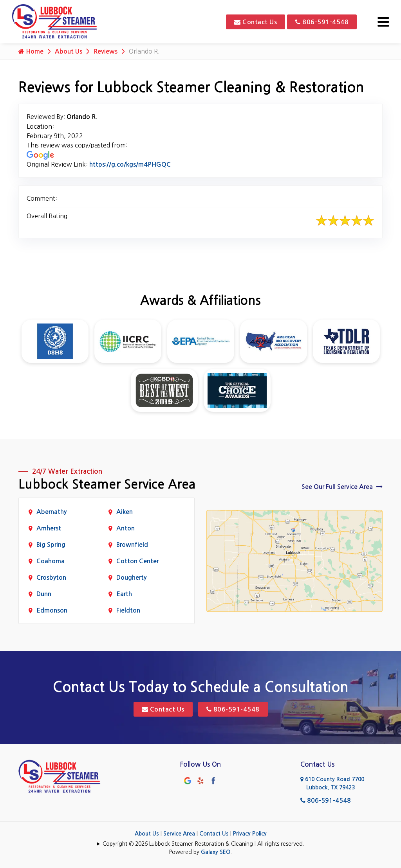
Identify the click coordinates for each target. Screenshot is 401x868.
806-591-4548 (322, 22)
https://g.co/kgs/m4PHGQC (130, 164)
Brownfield (132, 545)
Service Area (179, 834)
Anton (126, 528)
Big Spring (51, 545)
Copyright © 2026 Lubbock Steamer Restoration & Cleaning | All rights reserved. (203, 844)
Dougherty (131, 578)
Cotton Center (137, 561)
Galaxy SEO (216, 852)
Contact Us (256, 22)
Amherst (49, 528)
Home (31, 51)
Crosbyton (51, 578)
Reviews (106, 51)
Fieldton (128, 610)
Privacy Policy (250, 834)
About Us (69, 51)
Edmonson (52, 610)
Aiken (125, 512)
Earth (124, 594)
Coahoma (51, 561)
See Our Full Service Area (342, 487)
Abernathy (51, 512)
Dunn (44, 594)
